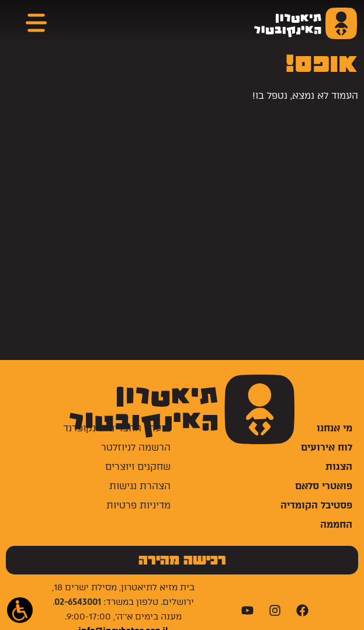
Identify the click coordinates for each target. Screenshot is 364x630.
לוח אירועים (327, 447)
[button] (20, 610)
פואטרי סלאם (324, 486)
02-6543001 (78, 602)
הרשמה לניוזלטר (136, 447)
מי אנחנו (334, 428)
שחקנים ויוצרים (138, 467)
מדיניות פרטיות (138, 505)
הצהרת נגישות (140, 486)
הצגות (339, 467)
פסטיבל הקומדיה (316, 505)
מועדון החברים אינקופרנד (117, 428)
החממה (336, 525)
